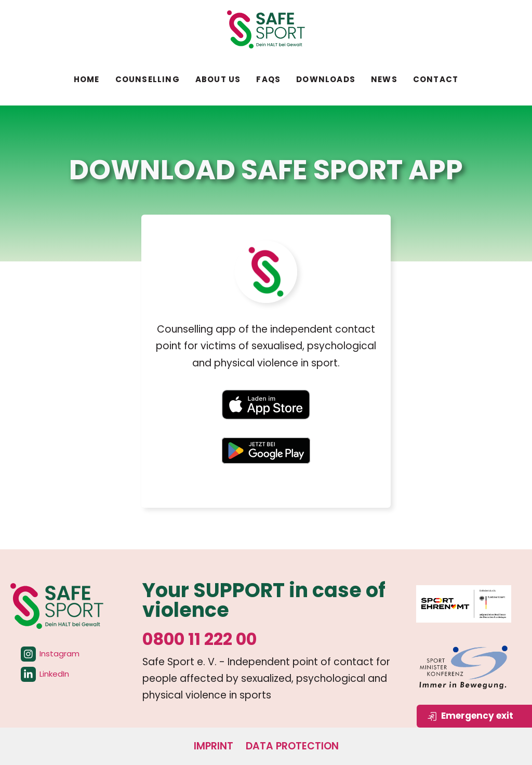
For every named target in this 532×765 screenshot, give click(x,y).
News (384, 79)
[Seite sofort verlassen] (474, 716)
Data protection (292, 746)
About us (218, 79)
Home (87, 79)
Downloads (326, 79)
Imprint (214, 746)
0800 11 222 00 (199, 639)
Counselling (148, 79)
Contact (436, 79)
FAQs (268, 79)
